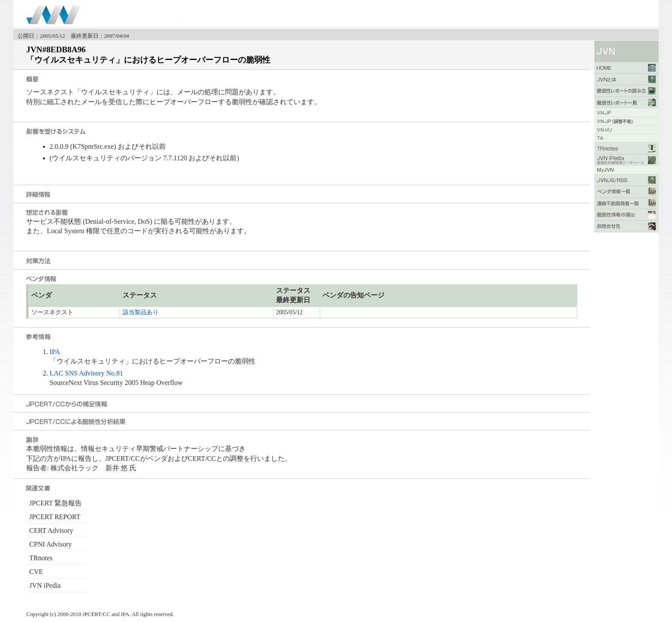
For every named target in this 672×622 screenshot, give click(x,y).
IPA (55, 352)
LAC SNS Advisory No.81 (87, 373)
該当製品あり (141, 312)
